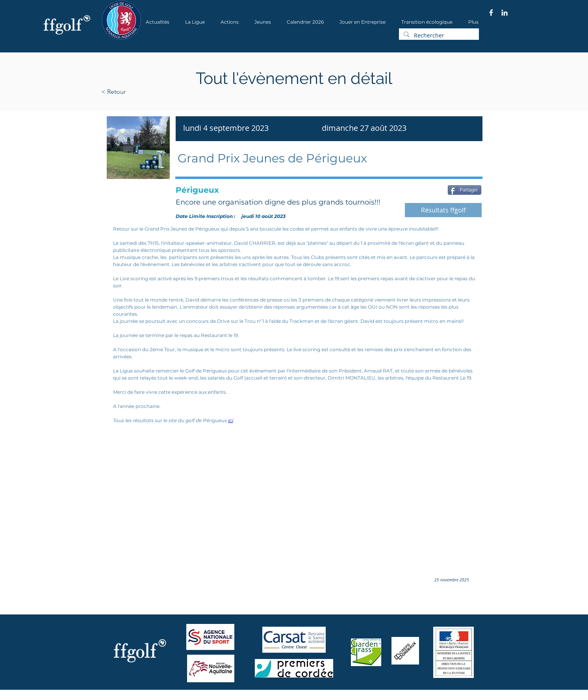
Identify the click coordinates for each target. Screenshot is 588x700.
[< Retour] (138, 92)
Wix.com (208, 697)
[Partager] (465, 190)
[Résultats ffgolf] (443, 210)
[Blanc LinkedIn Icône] (505, 13)
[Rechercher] (438, 35)
